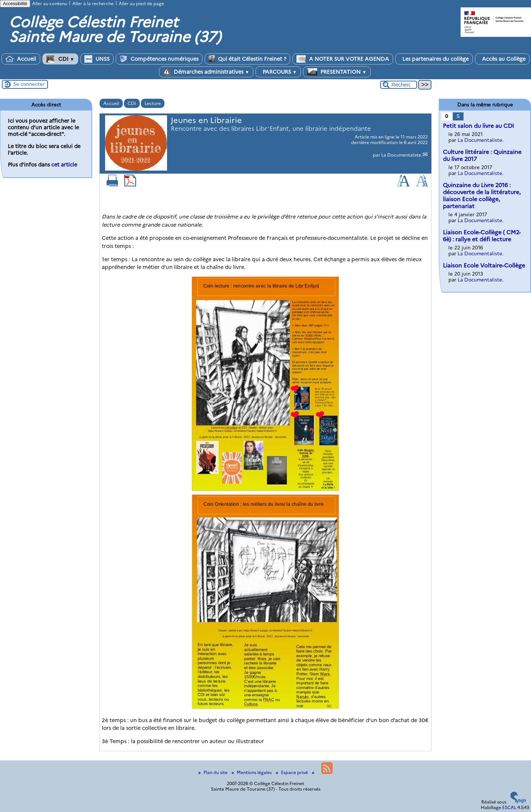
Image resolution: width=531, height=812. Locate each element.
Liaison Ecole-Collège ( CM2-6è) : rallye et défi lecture (482, 236)
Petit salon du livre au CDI (478, 126)
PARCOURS (278, 72)
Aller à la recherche (93, 3)
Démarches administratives (206, 72)
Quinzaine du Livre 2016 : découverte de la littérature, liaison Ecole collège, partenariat (482, 196)
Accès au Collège (502, 59)
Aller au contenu (50, 3)
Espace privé (292, 772)
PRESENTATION (337, 72)
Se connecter (29, 84)
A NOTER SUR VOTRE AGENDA (343, 59)
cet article (64, 165)
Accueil (21, 59)
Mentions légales (252, 772)
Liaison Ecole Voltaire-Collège (484, 265)
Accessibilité (15, 4)
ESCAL (509, 807)
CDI (60, 59)
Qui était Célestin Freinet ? (247, 59)
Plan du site (214, 772)
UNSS (97, 59)
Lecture (153, 103)
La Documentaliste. (402, 155)
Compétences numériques (159, 59)
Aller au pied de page (141, 3)
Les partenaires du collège (434, 59)
